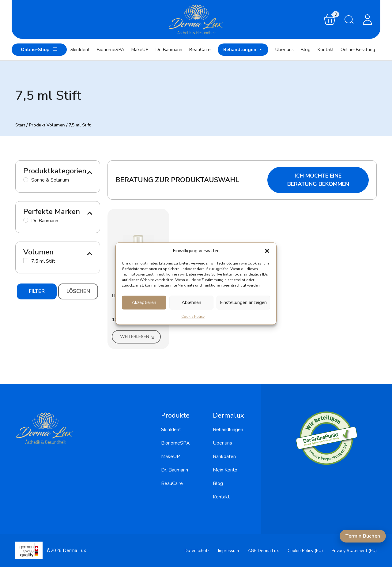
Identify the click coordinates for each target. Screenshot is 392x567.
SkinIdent (80, 50)
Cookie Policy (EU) (305, 551)
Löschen (78, 291)
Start (20, 125)
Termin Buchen (363, 536)
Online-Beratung (358, 50)
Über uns (285, 50)
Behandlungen (243, 50)
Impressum (228, 551)
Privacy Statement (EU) (354, 551)
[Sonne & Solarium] (26, 180)
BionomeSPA (110, 50)
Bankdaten (224, 456)
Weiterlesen (138, 337)
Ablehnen (191, 302)
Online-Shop (39, 49)
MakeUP (140, 50)
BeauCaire (200, 50)
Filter (37, 291)
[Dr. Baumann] (26, 220)
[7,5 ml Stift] (26, 261)
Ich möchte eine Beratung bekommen (318, 180)
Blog (305, 50)
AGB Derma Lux (263, 551)
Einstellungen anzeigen (243, 302)
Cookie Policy (193, 316)
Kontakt (326, 50)
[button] (267, 251)
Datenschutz (197, 551)
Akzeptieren (144, 302)
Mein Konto (225, 470)
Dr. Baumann (169, 50)
